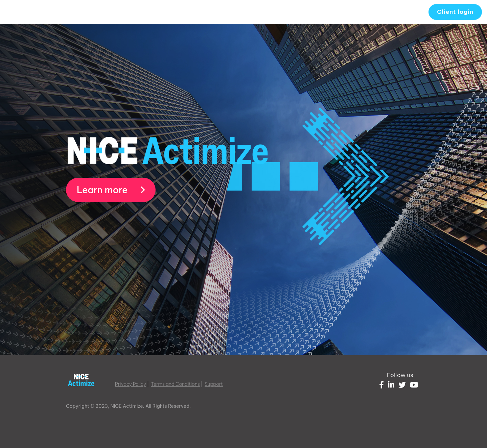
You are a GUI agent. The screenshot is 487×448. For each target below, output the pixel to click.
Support (214, 384)
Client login (455, 12)
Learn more (111, 190)
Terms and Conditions (175, 384)
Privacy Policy (131, 384)
